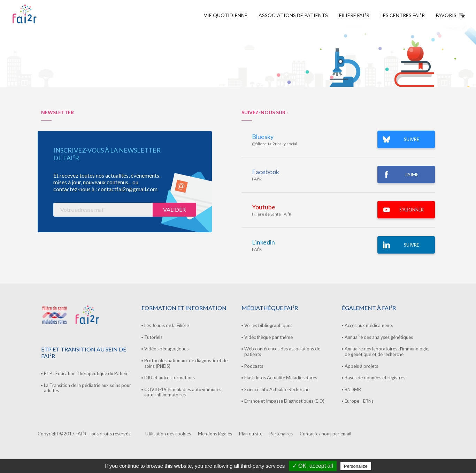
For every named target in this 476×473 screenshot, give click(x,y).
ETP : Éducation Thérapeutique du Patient (86, 373)
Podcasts (254, 366)
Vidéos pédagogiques (166, 349)
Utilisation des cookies (168, 434)
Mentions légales (215, 434)
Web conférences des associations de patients (282, 351)
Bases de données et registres (375, 378)
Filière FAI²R (354, 15)
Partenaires (281, 434)
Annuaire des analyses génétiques (379, 337)
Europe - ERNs (359, 401)
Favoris (449, 15)
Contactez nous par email (325, 434)
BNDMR (353, 389)
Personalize (356, 466)
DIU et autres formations (170, 378)
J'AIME (412, 175)
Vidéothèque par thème (268, 337)
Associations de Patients (293, 15)
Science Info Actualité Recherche (277, 389)
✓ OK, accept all (313, 466)
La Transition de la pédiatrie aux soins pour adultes (87, 388)
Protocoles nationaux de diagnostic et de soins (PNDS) (186, 363)
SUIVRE (412, 139)
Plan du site (251, 434)
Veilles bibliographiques (268, 325)
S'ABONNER (412, 210)
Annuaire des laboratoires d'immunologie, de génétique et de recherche (387, 351)
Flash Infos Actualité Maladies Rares (281, 378)
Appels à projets (361, 366)
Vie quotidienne (226, 15)
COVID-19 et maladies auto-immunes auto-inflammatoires (183, 392)
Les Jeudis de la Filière (167, 325)
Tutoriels (153, 337)
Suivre (412, 245)
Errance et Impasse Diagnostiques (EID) (284, 401)
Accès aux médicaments (369, 325)
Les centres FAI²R (403, 15)
